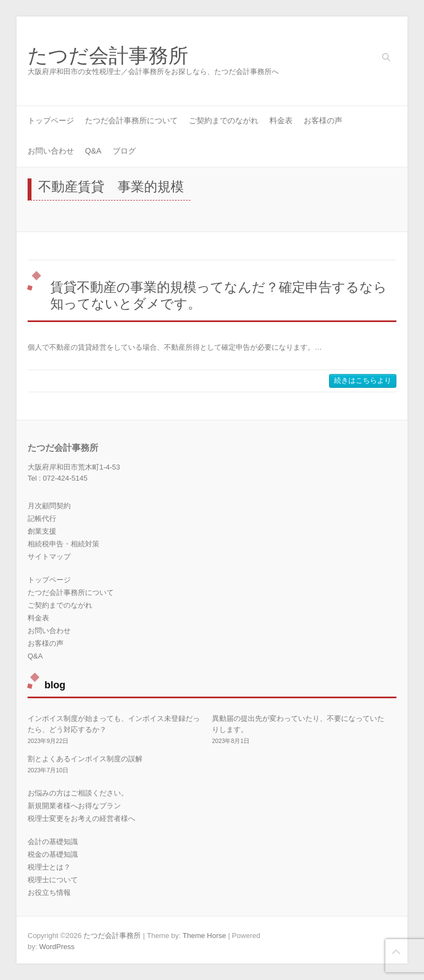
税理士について (53, 880)
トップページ (51, 120)
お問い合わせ (51, 151)
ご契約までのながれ (224, 120)
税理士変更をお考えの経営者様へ (81, 818)
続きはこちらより (363, 380)
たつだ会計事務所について (131, 120)
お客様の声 (323, 120)
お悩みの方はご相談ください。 (78, 793)
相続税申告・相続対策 (63, 544)
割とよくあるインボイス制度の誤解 (85, 759)
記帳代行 (42, 518)
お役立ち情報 (49, 892)
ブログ (124, 151)
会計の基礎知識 (53, 842)
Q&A (93, 151)
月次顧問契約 (49, 506)
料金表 (281, 120)
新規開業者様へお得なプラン (74, 806)
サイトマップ (49, 557)
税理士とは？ (49, 867)
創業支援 (42, 531)
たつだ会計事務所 (108, 56)
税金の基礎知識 (53, 854)
